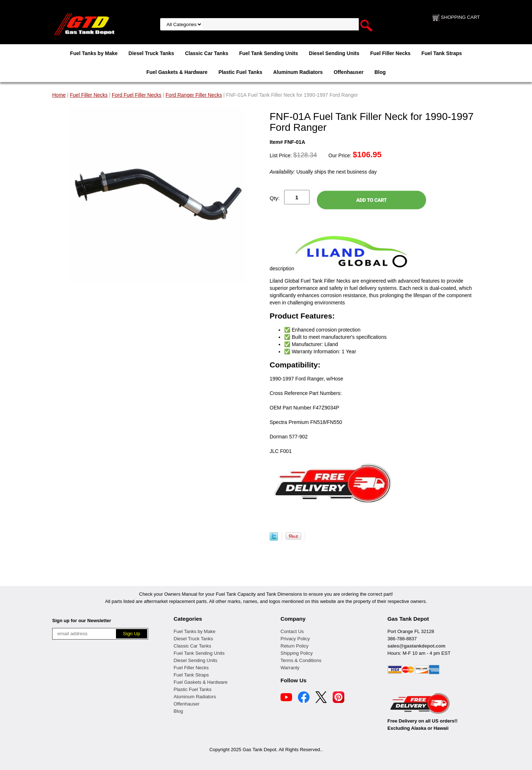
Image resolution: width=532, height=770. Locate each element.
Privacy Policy (295, 639)
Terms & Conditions (301, 660)
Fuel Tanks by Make (94, 53)
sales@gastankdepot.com (416, 646)
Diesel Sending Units (334, 53)
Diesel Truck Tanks (151, 53)
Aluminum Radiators (298, 72)
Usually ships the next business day (323, 172)
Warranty (290, 668)
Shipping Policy (297, 653)
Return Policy (294, 646)
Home (59, 95)
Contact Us (292, 631)
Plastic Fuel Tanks (240, 72)
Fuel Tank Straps (442, 53)
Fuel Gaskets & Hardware (177, 72)
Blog (380, 72)
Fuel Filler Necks (390, 53)
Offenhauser (349, 72)
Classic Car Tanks (207, 53)
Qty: (275, 198)
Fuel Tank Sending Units (269, 53)
